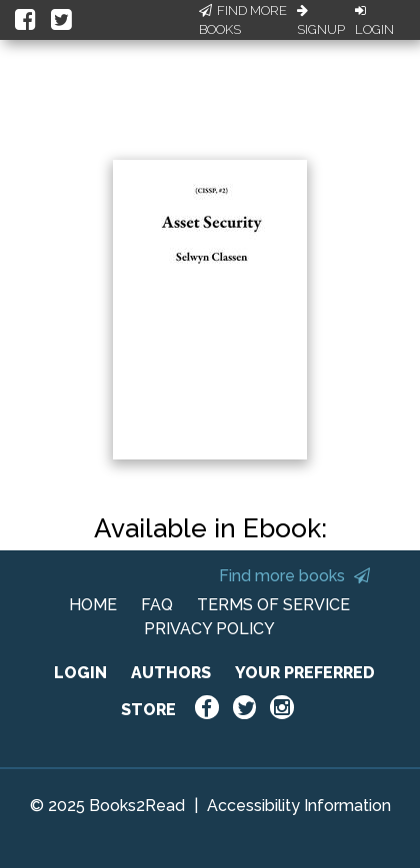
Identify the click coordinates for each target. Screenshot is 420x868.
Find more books (294, 576)
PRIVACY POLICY (209, 629)
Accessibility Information (299, 806)
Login (374, 21)
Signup (321, 21)
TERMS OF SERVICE (273, 605)
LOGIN (80, 673)
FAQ (157, 605)
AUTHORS (171, 673)
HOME (93, 605)
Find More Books (243, 20)
